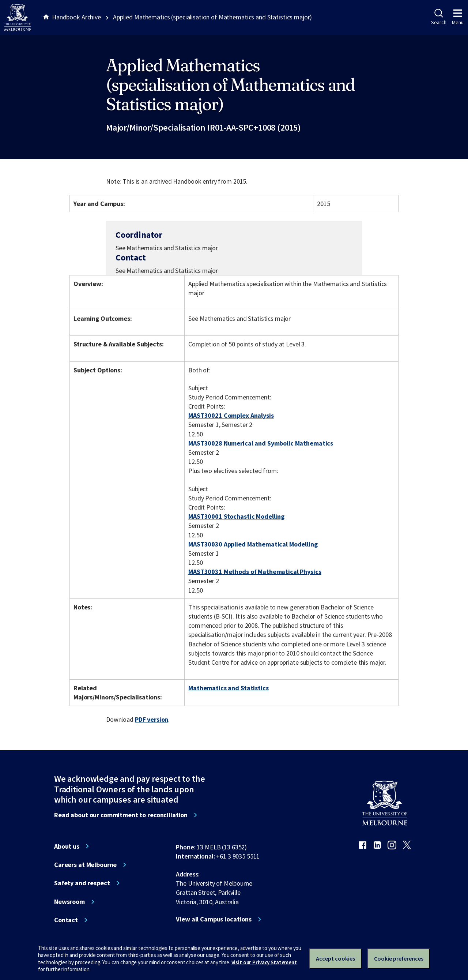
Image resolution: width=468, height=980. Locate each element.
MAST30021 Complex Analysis (231, 415)
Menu (458, 17)
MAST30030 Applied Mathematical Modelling (253, 544)
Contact (66, 920)
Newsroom (69, 902)
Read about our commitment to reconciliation (121, 815)
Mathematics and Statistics (229, 688)
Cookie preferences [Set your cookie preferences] (399, 958)
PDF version (152, 719)
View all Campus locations (214, 919)
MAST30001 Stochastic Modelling (236, 516)
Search (439, 17)
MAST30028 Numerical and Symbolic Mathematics (261, 443)
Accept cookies (335, 958)
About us (67, 846)
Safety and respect (82, 883)
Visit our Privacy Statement (264, 962)
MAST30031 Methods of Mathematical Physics (255, 572)
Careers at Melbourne (85, 865)
